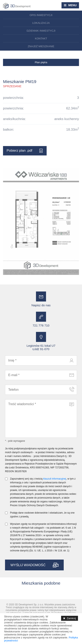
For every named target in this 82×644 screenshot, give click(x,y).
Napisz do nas (41, 305)
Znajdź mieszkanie (41, 46)
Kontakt (41, 39)
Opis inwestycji (41, 15)
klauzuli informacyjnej (55, 479)
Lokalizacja (41, 23)
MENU (72, 5)
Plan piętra (41, 62)
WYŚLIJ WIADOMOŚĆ (35, 565)
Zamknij (71, 618)
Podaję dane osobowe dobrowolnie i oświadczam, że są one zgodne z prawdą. (40, 515)
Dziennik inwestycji (41, 31)
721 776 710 (41, 325)
